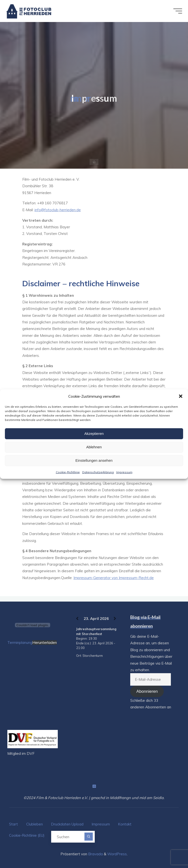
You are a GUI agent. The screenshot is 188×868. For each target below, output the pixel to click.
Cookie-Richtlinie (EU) (27, 833)
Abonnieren (147, 691)
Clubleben (35, 823)
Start (14, 823)
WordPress (117, 851)
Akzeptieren (94, 434)
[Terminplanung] (32, 625)
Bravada (95, 851)
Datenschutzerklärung (98, 472)
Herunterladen (45, 642)
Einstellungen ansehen (94, 460)
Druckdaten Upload (68, 823)
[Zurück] (77, 618)
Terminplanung (20, 642)
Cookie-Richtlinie (68, 472)
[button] (181, 396)
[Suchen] (90, 834)
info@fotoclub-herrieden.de (58, 210)
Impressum (124, 472)
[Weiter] (115, 618)
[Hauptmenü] (176, 11)
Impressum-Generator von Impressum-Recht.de (114, 578)
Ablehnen (94, 447)
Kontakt (127, 823)
